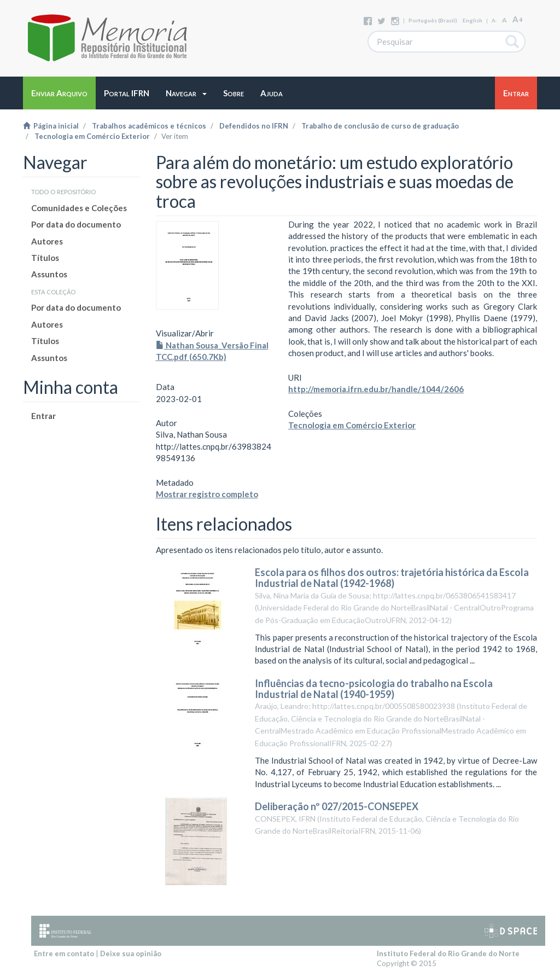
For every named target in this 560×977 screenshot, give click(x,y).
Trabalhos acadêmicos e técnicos (149, 126)
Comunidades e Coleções (79, 208)
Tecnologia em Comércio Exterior (92, 136)
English (472, 20)
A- (494, 21)
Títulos (45, 258)
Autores (47, 241)
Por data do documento (76, 224)
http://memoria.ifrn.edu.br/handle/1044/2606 (376, 389)
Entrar (43, 416)
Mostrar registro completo (207, 494)
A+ (518, 19)
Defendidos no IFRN (254, 126)
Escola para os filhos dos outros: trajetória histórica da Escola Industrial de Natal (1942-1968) (392, 578)
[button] (186, 93)
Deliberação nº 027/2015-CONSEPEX (337, 806)
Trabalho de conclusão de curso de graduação (380, 126)
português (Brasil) (433, 20)
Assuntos (49, 274)
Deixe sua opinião (131, 953)
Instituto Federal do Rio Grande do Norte (448, 953)
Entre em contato (64, 953)
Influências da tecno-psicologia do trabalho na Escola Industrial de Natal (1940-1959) (374, 689)
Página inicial (51, 126)
